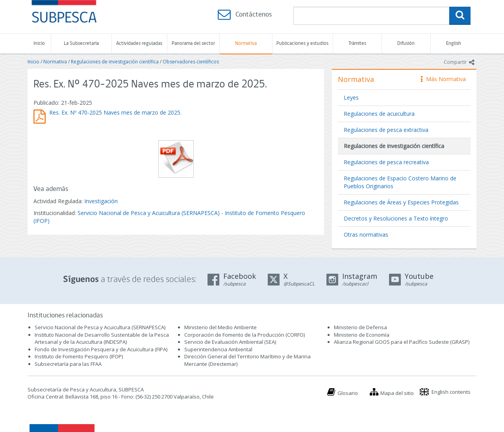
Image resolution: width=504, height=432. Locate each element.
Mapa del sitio (397, 393)
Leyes (351, 97)
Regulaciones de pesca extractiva (386, 130)
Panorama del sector (193, 44)
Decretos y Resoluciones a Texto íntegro (396, 218)
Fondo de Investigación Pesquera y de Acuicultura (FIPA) (101, 349)
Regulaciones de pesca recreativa (386, 162)
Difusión (406, 44)
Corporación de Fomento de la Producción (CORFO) (245, 335)
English (454, 44)
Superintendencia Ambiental (218, 349)
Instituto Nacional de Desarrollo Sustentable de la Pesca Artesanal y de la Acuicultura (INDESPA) (102, 338)
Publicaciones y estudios (302, 44)
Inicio (39, 44)
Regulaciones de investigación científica (115, 62)
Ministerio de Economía (362, 335)
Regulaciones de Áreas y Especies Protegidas (401, 202)
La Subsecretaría (81, 44)
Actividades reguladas (139, 44)
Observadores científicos (191, 62)
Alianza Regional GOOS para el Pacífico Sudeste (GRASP (401, 342)
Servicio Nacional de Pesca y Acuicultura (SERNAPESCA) (149, 213)
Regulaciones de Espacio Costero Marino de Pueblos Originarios (400, 182)
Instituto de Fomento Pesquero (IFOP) (79, 356)
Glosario (348, 393)
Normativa (246, 44)
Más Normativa (443, 79)
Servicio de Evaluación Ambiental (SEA (230, 342)
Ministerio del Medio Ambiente (220, 327)
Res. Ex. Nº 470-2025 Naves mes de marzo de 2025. (115, 112)
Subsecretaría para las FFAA (68, 364)
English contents (451, 392)
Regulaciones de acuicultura (379, 114)
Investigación (101, 201)
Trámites (357, 44)
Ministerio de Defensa (360, 327)
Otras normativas (366, 235)
